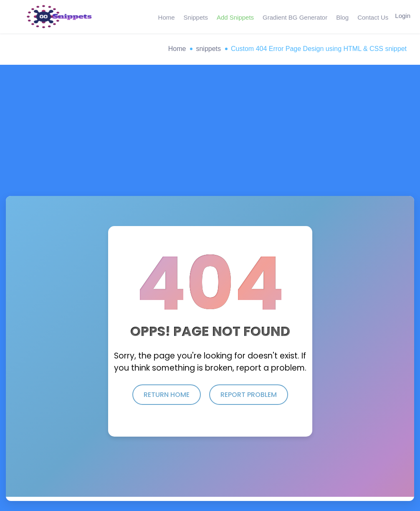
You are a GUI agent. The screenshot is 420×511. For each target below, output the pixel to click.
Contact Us (370, 17)
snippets (208, 49)
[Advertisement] (210, 133)
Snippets (195, 17)
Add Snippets (234, 17)
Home (166, 17)
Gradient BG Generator (293, 17)
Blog (340, 17)
